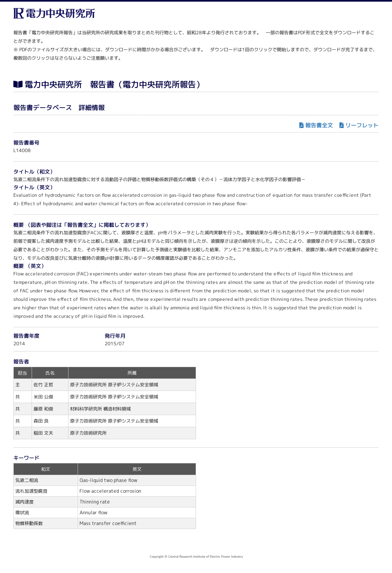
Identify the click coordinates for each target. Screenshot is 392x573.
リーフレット (362, 125)
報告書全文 (319, 125)
